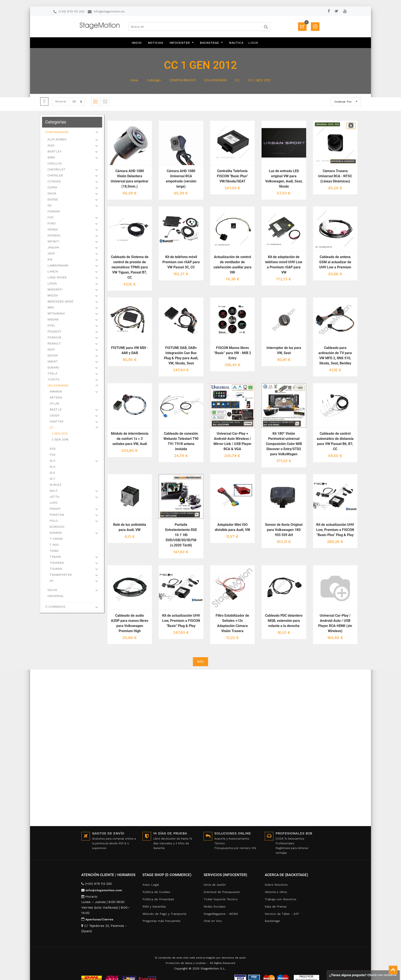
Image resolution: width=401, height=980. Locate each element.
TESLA (53, 374)
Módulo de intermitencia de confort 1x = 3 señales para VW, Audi (130, 438)
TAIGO (54, 551)
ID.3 (53, 461)
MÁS (200, 661)
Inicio (134, 80)
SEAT (52, 350)
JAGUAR (54, 248)
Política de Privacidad (158, 899)
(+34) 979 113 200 (72, 11)
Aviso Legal (151, 885)
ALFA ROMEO (57, 140)
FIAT (51, 218)
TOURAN (56, 569)
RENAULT (55, 344)
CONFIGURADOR (182, 80)
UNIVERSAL (56, 597)
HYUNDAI (54, 236)
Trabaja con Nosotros (281, 899)
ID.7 (53, 479)
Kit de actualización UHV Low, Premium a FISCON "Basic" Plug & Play (181, 620)
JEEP (52, 254)
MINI (51, 308)
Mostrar (61, 101)
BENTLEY (55, 152)
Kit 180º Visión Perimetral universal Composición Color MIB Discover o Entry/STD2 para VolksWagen (284, 444)
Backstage (272, 921)
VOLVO (53, 591)
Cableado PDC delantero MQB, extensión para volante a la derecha (284, 620)
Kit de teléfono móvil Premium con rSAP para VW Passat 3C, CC (181, 262)
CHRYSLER (56, 176)
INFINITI (54, 242)
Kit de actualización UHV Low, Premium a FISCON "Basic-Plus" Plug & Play (335, 529)
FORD (52, 224)
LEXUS (53, 284)
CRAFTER (57, 422)
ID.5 (53, 473)
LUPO (54, 503)
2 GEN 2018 (61, 440)
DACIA (52, 194)
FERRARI (54, 212)
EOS (53, 449)
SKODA (53, 356)
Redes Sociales (215, 906)
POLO (54, 521)
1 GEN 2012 (60, 434)
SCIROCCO (57, 527)
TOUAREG (57, 563)
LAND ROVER (57, 278)
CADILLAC (55, 164)
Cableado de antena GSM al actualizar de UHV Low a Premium (335, 262)
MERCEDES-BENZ (61, 302)
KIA (50, 260)
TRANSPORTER (61, 575)
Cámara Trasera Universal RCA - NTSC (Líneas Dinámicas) (335, 176)
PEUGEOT (55, 332)
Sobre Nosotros (276, 885)
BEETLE (56, 410)
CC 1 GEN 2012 (259, 80)
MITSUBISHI (57, 314)
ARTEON (56, 398)
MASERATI (55, 290)
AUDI (51, 146)
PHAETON (57, 515)
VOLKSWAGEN (215, 80)
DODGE (53, 200)
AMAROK (56, 392)
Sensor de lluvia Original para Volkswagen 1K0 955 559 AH (284, 529)
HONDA (53, 230)
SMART (53, 362)
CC (237, 80)
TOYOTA (54, 380)
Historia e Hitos (276, 892)
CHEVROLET (57, 170)
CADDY (55, 416)
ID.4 (53, 467)
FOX (53, 455)
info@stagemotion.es (109, 11)
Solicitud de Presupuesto (222, 892)
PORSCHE (55, 338)
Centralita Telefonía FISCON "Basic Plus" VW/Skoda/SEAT (233, 176)
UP (52, 581)
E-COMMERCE (56, 607)
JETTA (55, 497)
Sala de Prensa (276, 906)
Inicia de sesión (215, 885)
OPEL (52, 326)
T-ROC (55, 545)
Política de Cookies (156, 892)
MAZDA (53, 296)
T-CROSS (57, 539)
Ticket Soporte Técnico (221, 899)
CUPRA (53, 188)
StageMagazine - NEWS (221, 914)
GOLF (54, 491)
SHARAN (56, 533)
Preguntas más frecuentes (161, 921)
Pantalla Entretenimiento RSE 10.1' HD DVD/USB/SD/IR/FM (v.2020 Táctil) (181, 534)
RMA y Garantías (154, 906)
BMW (52, 158)
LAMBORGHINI (58, 266)
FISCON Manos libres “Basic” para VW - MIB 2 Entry (233, 353)
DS (50, 206)
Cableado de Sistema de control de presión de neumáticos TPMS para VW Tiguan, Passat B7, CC (130, 267)
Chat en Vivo (213, 921)
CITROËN (54, 182)
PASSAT (56, 509)
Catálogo (154, 80)
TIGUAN (56, 557)
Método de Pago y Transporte (164, 914)
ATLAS (55, 404)
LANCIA (53, 272)
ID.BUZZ (56, 485)
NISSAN (53, 320)
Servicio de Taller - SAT (282, 914)
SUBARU (54, 368)
